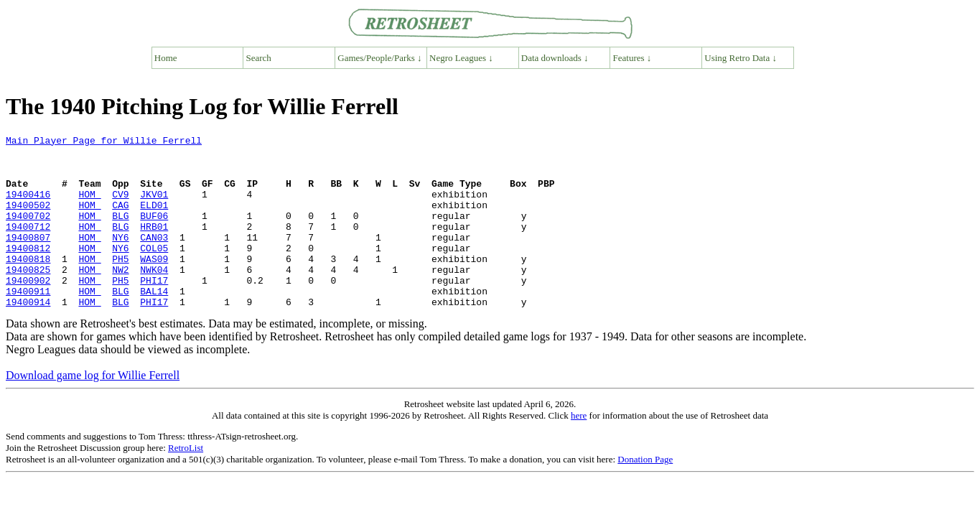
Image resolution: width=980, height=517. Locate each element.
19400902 (28, 310)
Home (166, 58)
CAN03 (154, 258)
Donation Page (645, 494)
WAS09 (154, 284)
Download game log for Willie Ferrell (93, 410)
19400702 (28, 233)
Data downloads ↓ (555, 58)
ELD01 (154, 220)
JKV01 (154, 207)
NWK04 (154, 297)
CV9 (120, 207)
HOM (89, 207)
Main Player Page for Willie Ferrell (104, 142)
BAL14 (154, 323)
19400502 (28, 220)
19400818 (28, 284)
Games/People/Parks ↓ (379, 58)
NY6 (120, 258)
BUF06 (154, 233)
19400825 (28, 297)
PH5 (120, 284)
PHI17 (154, 310)
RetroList (186, 482)
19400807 (28, 258)
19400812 (28, 271)
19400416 (28, 207)
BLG (120, 233)
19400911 (28, 323)
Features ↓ (633, 58)
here (579, 450)
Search (259, 58)
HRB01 (154, 246)
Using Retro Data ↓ (741, 58)
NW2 (120, 297)
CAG (120, 220)
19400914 (28, 336)
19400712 (28, 246)
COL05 (154, 271)
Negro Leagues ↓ (461, 58)
